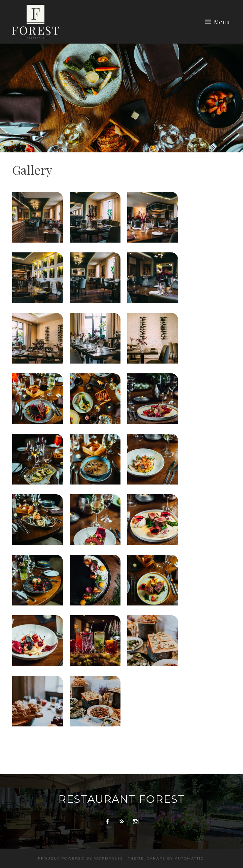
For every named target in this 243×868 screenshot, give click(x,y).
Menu (222, 22)
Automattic (189, 858)
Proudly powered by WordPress (80, 858)
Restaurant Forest (121, 799)
